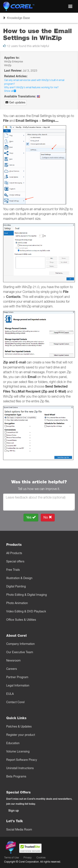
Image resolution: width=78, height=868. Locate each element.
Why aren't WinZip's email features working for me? (31, 87)
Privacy (28, 857)
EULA (10, 694)
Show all (10, 91)
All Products (14, 553)
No (48, 517)
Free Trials (13, 570)
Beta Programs (16, 776)
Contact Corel (15, 702)
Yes (31, 517)
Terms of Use (11, 857)
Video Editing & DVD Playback (26, 611)
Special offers (15, 561)
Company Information (20, 644)
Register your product (21, 735)
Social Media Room (19, 829)
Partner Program (17, 677)
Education (13, 743)
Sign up (14, 811)
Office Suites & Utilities (21, 620)
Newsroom (13, 660)
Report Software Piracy (22, 760)
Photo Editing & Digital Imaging (27, 595)
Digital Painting (16, 586)
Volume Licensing (18, 751)
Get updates (15, 102)
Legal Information (18, 685)
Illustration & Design (19, 578)
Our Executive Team (20, 652)
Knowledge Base (16, 19)
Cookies (41, 857)
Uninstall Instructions (20, 768)
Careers (12, 669)
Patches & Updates (19, 726)
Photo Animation (17, 603)
